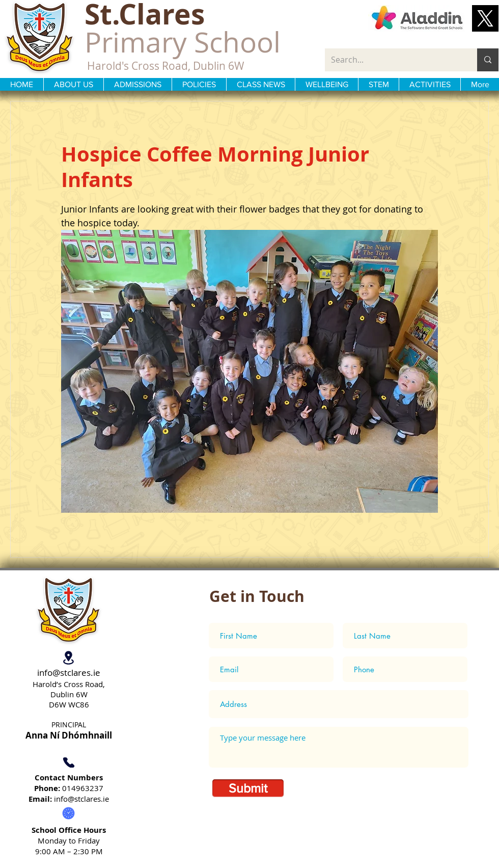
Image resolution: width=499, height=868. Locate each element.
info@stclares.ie (69, 673)
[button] (485, 18)
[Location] (68, 657)
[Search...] (393, 60)
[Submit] (248, 788)
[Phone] (68, 762)
